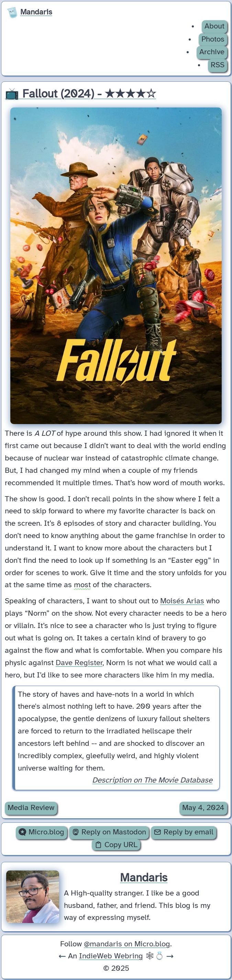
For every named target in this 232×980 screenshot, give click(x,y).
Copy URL (116, 845)
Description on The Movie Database (152, 781)
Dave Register (79, 663)
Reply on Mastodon (109, 832)
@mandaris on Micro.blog (127, 944)
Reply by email (183, 832)
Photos (213, 39)
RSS (218, 65)
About (214, 26)
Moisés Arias (182, 602)
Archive (212, 52)
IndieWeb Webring (111, 956)
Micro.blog (41, 832)
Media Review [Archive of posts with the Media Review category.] (31, 808)
